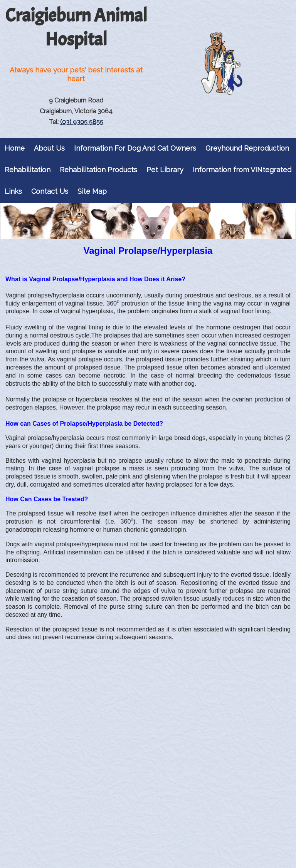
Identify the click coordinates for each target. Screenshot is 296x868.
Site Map (92, 191)
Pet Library (165, 170)
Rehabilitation (28, 170)
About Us (49, 148)
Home (15, 148)
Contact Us (50, 191)
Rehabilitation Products (98, 170)
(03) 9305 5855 (82, 122)
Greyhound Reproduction (247, 148)
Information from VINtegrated (242, 170)
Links (13, 191)
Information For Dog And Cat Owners (135, 148)
